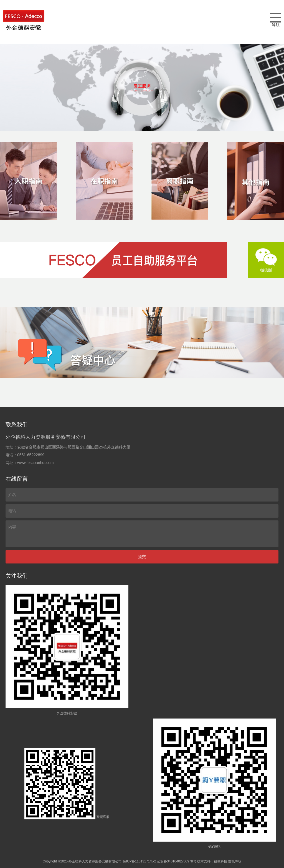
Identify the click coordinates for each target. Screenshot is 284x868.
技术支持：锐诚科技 (212, 861)
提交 (142, 557)
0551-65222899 (31, 455)
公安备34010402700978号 (177, 861)
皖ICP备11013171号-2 (140, 861)
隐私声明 (235, 861)
